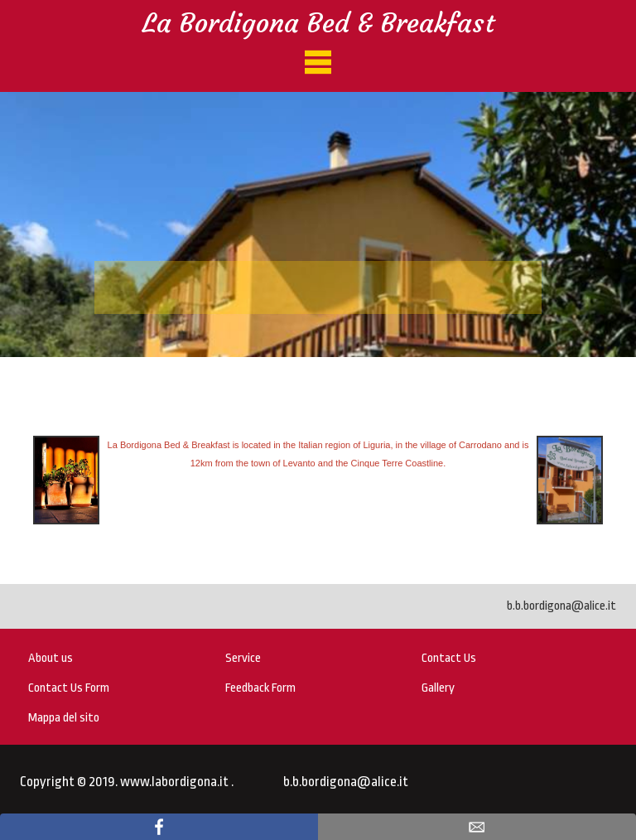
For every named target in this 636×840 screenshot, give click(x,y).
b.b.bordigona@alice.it (561, 606)
